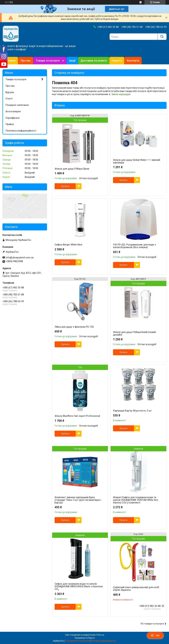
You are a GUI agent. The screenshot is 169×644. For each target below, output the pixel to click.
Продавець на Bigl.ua (85, 638)
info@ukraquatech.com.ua (20, 258)
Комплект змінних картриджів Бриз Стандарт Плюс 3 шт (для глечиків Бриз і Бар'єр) (78, 500)
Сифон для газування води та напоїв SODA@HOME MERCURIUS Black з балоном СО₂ (79, 586)
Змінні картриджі (121, 94)
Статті (9, 99)
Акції (72, 61)
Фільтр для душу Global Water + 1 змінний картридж (137, 161)
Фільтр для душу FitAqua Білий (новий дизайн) (134, 333)
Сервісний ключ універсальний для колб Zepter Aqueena (136, 589)
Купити (65, 186)
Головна (10, 61)
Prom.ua (100, 635)
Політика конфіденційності (21, 131)
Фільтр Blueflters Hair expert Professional (77, 416)
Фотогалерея (13, 111)
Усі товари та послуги (152, 624)
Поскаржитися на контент (77, 641)
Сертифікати (12, 118)
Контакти (133, 61)
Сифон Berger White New (68, 245)
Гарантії (117, 61)
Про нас (26, 61)
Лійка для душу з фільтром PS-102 (74, 327)
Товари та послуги (48, 61)
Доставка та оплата (94, 61)
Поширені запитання (17, 105)
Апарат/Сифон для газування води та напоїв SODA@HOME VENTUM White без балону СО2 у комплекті (136, 500)
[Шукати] (162, 37)
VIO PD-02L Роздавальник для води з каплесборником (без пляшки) (135, 246)
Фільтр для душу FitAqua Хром (72, 169)
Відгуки (10, 92)
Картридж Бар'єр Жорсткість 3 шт (132, 411)
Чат (155, 635)
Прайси (10, 124)
